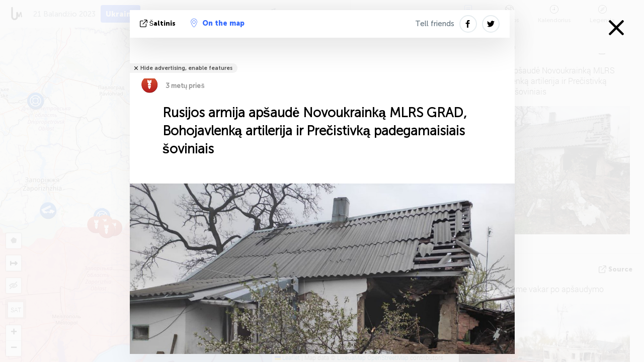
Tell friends (435, 24)
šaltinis (159, 23)
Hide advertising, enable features (186, 68)
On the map (218, 23)
